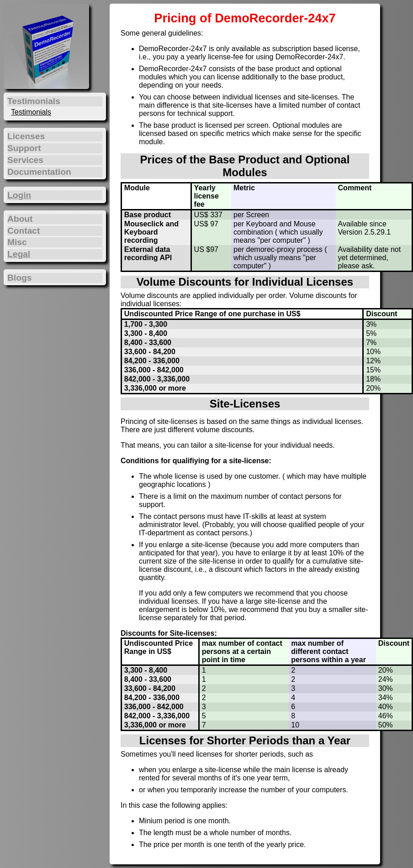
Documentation (39, 172)
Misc (17, 242)
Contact (24, 231)
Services (25, 160)
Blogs (19, 278)
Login (19, 195)
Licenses (26, 136)
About (20, 219)
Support (24, 148)
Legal (19, 254)
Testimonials (31, 112)
